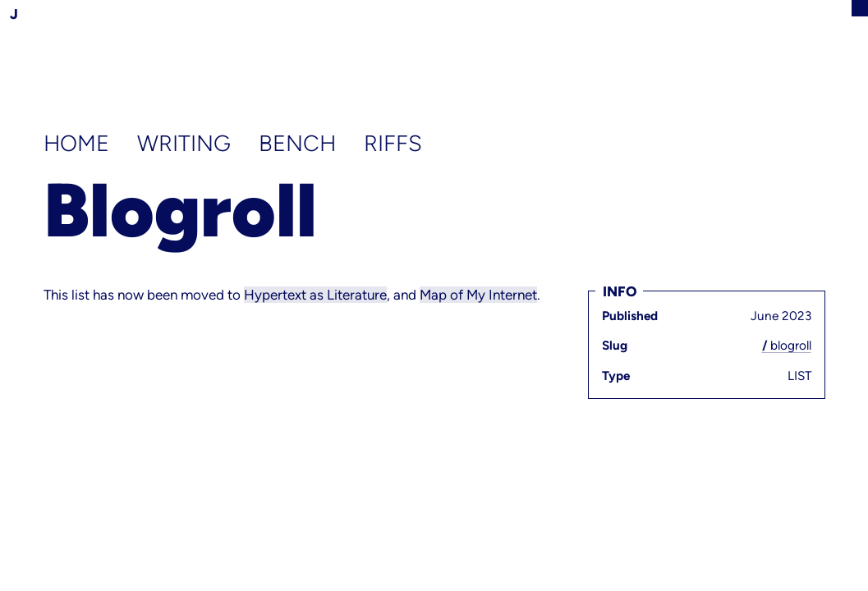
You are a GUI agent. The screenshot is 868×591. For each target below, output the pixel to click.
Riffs (393, 143)
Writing (187, 143)
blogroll (787, 345)
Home (79, 143)
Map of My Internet (478, 295)
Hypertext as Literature (315, 295)
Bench (300, 143)
